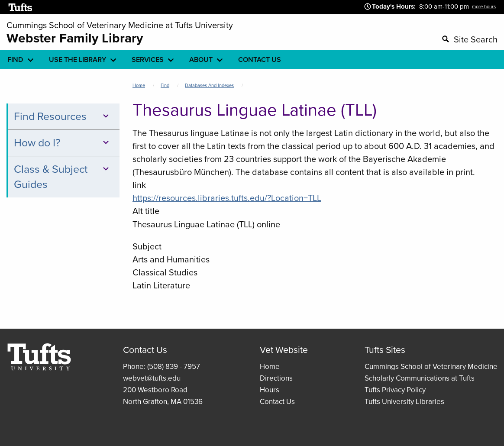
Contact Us (277, 402)
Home (139, 85)
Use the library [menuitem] (78, 60)
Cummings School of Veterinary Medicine (431, 367)
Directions (276, 378)
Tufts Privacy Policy (395, 390)
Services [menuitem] (148, 60)
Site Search (476, 39)
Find (165, 85)
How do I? (63, 143)
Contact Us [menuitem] (260, 60)
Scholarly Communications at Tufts (420, 378)
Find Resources (63, 116)
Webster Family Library (75, 38)
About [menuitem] (201, 60)
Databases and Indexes (209, 85)
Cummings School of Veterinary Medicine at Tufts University (120, 25)
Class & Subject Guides (63, 177)
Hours (270, 390)
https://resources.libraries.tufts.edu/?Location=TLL (227, 198)
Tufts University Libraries (404, 402)
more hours (484, 6)
